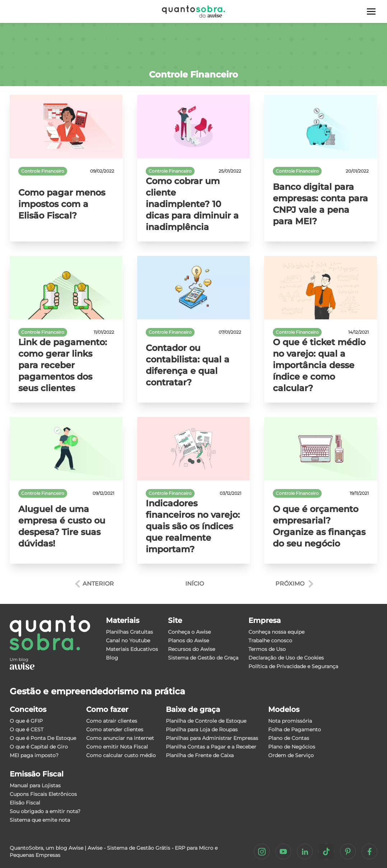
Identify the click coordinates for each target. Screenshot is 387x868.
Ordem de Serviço (291, 755)
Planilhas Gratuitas (129, 632)
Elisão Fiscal (25, 803)
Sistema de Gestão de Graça (203, 658)
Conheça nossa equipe (276, 632)
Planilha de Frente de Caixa (200, 755)
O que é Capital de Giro (39, 747)
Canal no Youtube (128, 641)
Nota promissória (290, 721)
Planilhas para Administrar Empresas (212, 738)
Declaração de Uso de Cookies (286, 658)
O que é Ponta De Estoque (43, 738)
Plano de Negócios (292, 747)
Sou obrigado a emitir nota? (45, 811)
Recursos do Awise (192, 649)
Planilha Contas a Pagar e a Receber (211, 747)
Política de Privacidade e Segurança (293, 666)
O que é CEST (27, 729)
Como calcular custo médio (121, 755)
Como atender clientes (115, 729)
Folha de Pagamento (295, 729)
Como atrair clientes (112, 721)
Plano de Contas (289, 738)
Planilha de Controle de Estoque (206, 721)
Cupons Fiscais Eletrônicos (43, 794)
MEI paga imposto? (34, 755)
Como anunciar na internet (120, 738)
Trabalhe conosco (270, 641)
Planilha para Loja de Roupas (202, 729)
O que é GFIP (26, 721)
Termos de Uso (267, 649)
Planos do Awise (188, 641)
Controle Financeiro (43, 171)
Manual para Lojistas (35, 785)
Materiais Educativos (132, 649)
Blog (112, 658)
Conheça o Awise (189, 632)
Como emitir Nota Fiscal (117, 747)
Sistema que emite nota (40, 820)
